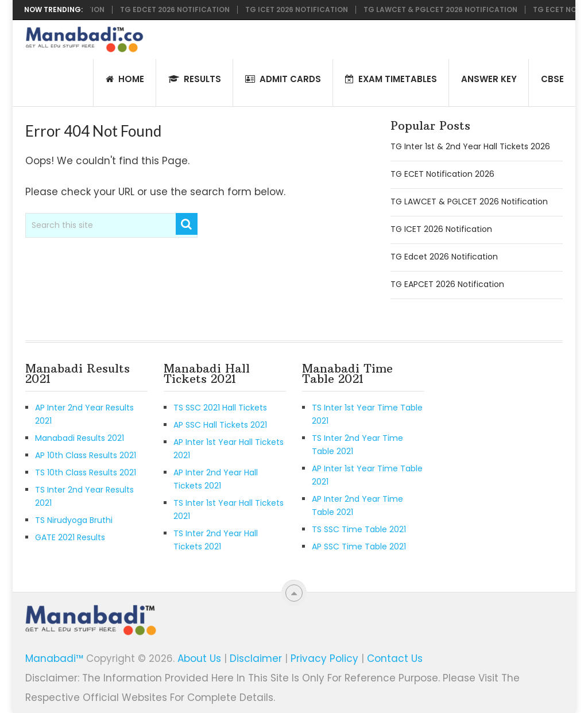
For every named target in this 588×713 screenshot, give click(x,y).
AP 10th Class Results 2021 (86, 455)
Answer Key (489, 79)
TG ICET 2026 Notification (299, 10)
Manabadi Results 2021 (80, 438)
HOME (125, 79)
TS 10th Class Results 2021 (86, 472)
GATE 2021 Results (70, 537)
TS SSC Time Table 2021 (359, 529)
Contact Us (395, 658)
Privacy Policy (324, 658)
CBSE (552, 79)
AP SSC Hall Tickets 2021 (220, 425)
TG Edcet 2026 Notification (178, 10)
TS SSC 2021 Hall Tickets (220, 408)
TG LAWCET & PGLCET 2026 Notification (443, 10)
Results (195, 79)
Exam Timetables (391, 79)
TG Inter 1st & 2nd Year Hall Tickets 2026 (470, 146)
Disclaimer (256, 658)
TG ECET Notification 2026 (442, 174)
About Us (199, 658)
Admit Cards (283, 79)
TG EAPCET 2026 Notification (447, 284)
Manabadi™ (54, 658)
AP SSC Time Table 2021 (359, 547)
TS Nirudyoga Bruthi (74, 520)
